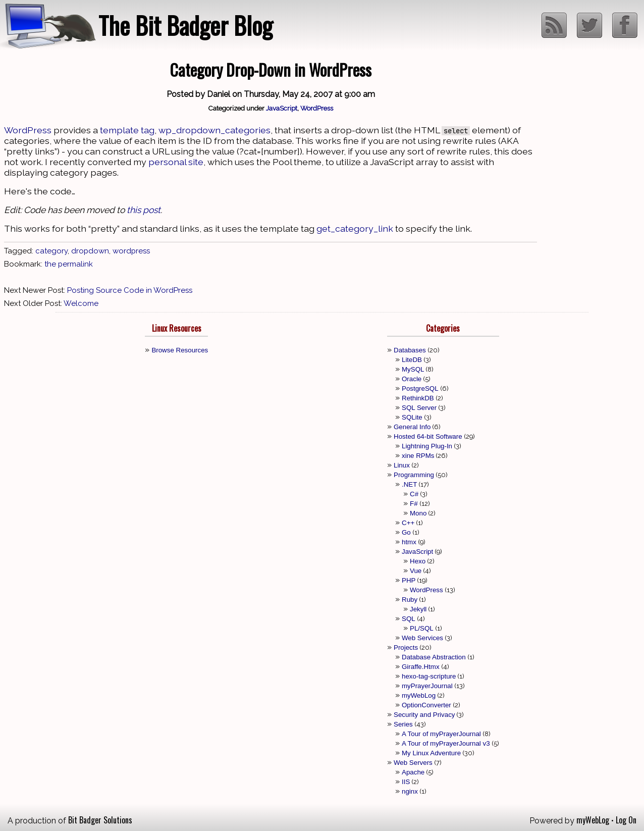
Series (403, 724)
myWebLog (419, 695)
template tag (127, 130)
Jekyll (418, 609)
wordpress (131, 251)
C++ (408, 523)
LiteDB (412, 360)
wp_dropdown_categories (214, 130)
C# (414, 494)
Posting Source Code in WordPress (130, 290)
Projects (406, 647)
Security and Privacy (424, 715)
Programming (414, 475)
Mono (418, 513)
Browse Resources (180, 350)
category (51, 251)
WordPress (317, 108)
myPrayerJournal (427, 686)
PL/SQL (422, 628)
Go (406, 532)
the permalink (69, 264)
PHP (409, 580)
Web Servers (413, 763)
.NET (409, 484)
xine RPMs (418, 456)
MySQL (413, 369)
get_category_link (355, 228)
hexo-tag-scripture (429, 676)
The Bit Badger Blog (185, 25)
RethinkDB (418, 398)
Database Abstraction (434, 657)
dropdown (90, 251)
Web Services (422, 638)
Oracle (412, 379)
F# (414, 504)
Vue (416, 571)
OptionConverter (426, 705)
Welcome (81, 303)
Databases (410, 350)
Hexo (418, 561)
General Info (412, 427)
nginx (410, 791)
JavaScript (282, 108)
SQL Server (419, 408)
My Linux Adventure (431, 753)
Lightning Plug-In (427, 446)
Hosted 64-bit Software (428, 436)
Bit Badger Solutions (100, 820)
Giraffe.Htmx (421, 667)
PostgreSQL (420, 388)
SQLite (412, 417)
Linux (402, 465)
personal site (176, 162)
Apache (413, 772)
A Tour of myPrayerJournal (441, 734)
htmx (409, 542)
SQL (409, 619)
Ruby (410, 600)
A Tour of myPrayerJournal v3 (446, 743)
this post (144, 210)
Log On (626, 820)
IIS (406, 782)
